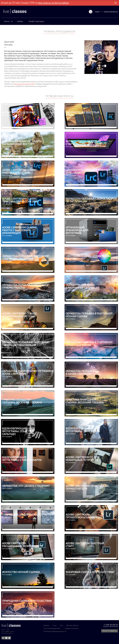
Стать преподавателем (52, 628)
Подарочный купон (72, 628)
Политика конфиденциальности (55, 631)
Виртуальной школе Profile (24, 84)
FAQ (61, 625)
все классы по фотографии (54, 3)
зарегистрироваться (111, 12)
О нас (55, 625)
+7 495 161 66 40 (111, 625)
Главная (46, 625)
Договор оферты (72, 625)
